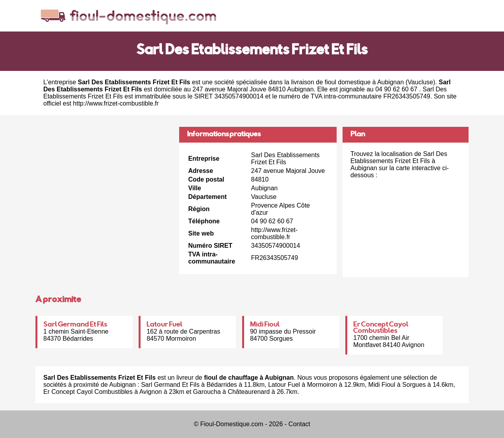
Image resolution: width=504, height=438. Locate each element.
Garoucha (207, 392)
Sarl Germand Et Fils (75, 325)
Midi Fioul (265, 325)
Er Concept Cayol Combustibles (381, 328)
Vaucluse (420, 82)
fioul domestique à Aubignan (364, 82)
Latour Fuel (164, 325)
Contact (299, 424)
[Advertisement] (104, 182)
